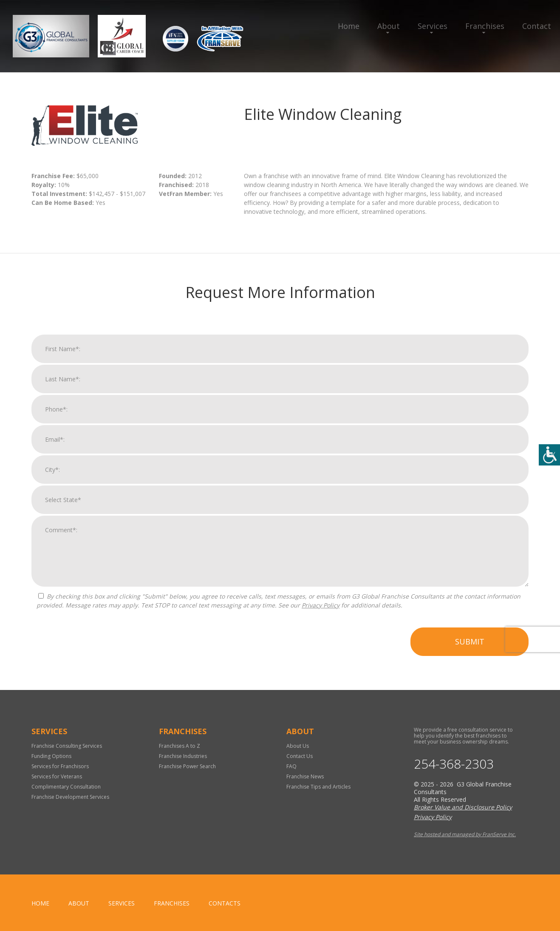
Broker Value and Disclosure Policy (463, 807)
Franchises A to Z (180, 746)
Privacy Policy (321, 615)
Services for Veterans (57, 776)
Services (433, 26)
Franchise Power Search (187, 766)
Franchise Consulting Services (67, 746)
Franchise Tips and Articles (318, 787)
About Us (298, 746)
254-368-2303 (454, 764)
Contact (537, 26)
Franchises (485, 26)
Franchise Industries (183, 756)
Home (349, 26)
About (389, 26)
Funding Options (51, 756)
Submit (470, 651)
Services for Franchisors (60, 766)
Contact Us (300, 756)
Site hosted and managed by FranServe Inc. (465, 834)
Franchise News (305, 776)
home (40, 903)
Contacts (225, 903)
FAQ (291, 766)
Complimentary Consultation (66, 787)
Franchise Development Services (70, 797)
